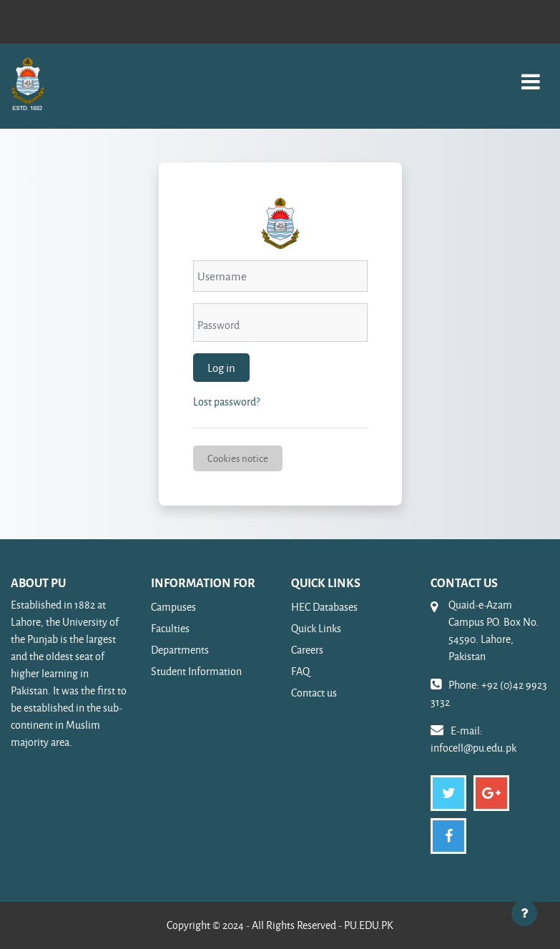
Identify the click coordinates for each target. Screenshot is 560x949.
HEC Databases (324, 607)
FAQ (300, 671)
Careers (307, 650)
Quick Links (316, 628)
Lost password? (226, 402)
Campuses (173, 607)
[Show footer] (524, 913)
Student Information (196, 671)
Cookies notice (238, 458)
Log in (221, 368)
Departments (180, 650)
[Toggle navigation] (531, 74)
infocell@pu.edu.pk (473, 748)
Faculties (170, 628)
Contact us (314, 693)
